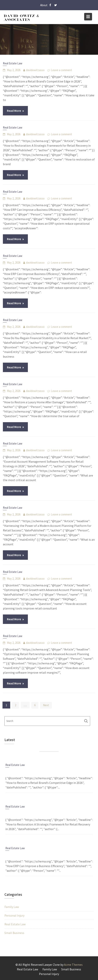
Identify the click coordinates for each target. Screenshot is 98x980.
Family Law (12, 907)
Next (46, 705)
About (44, 5)
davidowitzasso (35, 70)
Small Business (14, 933)
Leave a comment (61, 70)
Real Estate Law (13, 63)
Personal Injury (14, 915)
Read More (14, 111)
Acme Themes (73, 965)
